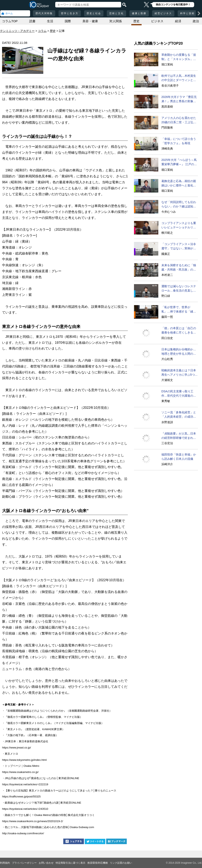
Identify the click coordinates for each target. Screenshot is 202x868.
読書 (32, 21)
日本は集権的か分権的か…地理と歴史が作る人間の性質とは (179, 352)
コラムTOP (10, 21)
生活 (50, 21)
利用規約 (5, 863)
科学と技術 (187, 13)
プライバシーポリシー (24, 863)
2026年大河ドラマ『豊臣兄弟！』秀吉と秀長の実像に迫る (179, 99)
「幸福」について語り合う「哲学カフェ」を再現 (179, 141)
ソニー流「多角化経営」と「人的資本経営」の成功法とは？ (179, 415)
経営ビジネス (163, 13)
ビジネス (157, 21)
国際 (68, 21)
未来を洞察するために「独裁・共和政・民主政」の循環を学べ (179, 268)
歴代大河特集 (44, 13)
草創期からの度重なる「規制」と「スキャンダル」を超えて (179, 57)
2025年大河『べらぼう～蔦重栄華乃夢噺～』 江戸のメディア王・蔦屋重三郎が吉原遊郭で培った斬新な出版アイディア (179, 162)
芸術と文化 (116, 13)
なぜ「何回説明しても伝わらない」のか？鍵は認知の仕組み (179, 205)
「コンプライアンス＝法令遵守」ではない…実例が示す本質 (179, 246)
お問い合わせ (46, 863)
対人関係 (116, 21)
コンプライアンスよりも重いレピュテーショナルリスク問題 (179, 225)
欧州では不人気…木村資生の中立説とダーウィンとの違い (179, 78)
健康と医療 (139, 13)
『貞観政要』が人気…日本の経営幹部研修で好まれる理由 (179, 436)
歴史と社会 (94, 13)
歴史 (136, 21)
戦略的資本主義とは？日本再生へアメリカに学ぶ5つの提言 (180, 373)
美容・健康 (90, 21)
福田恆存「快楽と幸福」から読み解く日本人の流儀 (179, 457)
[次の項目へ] (199, 13)
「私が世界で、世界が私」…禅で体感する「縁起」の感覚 (177, 310)
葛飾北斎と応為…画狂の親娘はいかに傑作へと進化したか (179, 184)
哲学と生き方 (70, 13)
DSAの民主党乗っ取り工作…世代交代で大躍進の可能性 (179, 394)
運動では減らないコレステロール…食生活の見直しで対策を (179, 289)
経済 (178, 21)
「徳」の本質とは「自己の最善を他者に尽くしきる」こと (179, 331)
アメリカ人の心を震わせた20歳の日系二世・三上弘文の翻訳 (179, 120)
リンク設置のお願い (121, 863)
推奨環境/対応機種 (98, 863)
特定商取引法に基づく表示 (70, 863)
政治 (196, 21)
